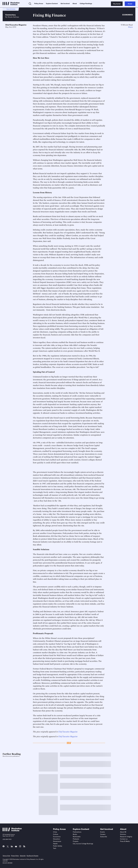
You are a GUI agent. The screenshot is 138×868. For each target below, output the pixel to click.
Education (57, 839)
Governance (57, 841)
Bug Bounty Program (32, 856)
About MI (123, 832)
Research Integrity (126, 837)
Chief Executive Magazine (16, 25)
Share (130, 27)
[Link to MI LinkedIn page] (12, 847)
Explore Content (52, 3)
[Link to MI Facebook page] (4, 847)
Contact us (124, 839)
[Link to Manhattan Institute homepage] (12, 831)
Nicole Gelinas (13, 17)
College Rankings (86, 3)
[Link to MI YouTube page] (16, 847)
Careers (103, 834)
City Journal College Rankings (83, 844)
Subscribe (104, 837)
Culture (56, 834)
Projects (76, 841)
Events (102, 832)
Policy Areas (39, 3)
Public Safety (58, 846)
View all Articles (11, 9)
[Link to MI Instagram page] (20, 847)
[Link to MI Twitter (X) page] (8, 847)
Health (55, 844)
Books (75, 834)
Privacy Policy (15, 856)
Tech (55, 848)
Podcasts (76, 839)
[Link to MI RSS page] (24, 847)
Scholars (123, 834)
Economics (127, 15)
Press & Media (125, 841)
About (75, 3)
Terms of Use (6, 856)
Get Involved (65, 3)
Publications (77, 832)
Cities (55, 832)
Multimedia (77, 837)
